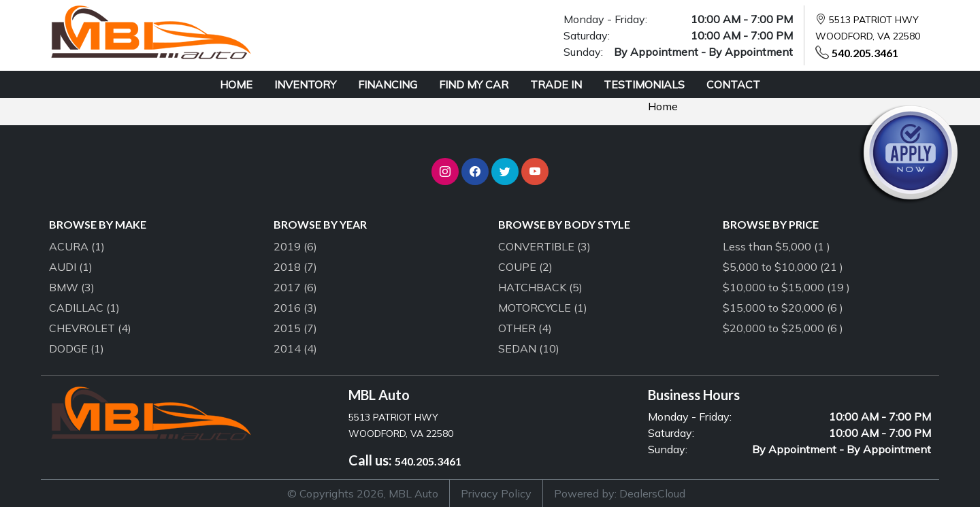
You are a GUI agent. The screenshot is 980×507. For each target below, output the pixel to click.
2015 (295, 328)
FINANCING (388, 84)
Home (663, 106)
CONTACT (733, 84)
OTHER (525, 328)
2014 (295, 348)
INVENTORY (305, 84)
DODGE (77, 348)
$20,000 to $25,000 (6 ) (783, 328)
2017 (295, 287)
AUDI (71, 267)
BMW (72, 287)
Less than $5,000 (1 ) (777, 246)
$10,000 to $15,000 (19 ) (786, 287)
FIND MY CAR (474, 84)
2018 (295, 267)
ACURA (77, 246)
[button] (445, 171)
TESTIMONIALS (644, 84)
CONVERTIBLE (544, 246)
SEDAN (529, 348)
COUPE (525, 267)
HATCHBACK (540, 287)
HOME (236, 84)
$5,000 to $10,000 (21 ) (783, 267)
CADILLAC (84, 308)
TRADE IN (556, 84)
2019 (295, 246)
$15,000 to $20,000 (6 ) (783, 308)
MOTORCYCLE (543, 308)
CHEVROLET (90, 328)
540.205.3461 (865, 53)
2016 (295, 308)
